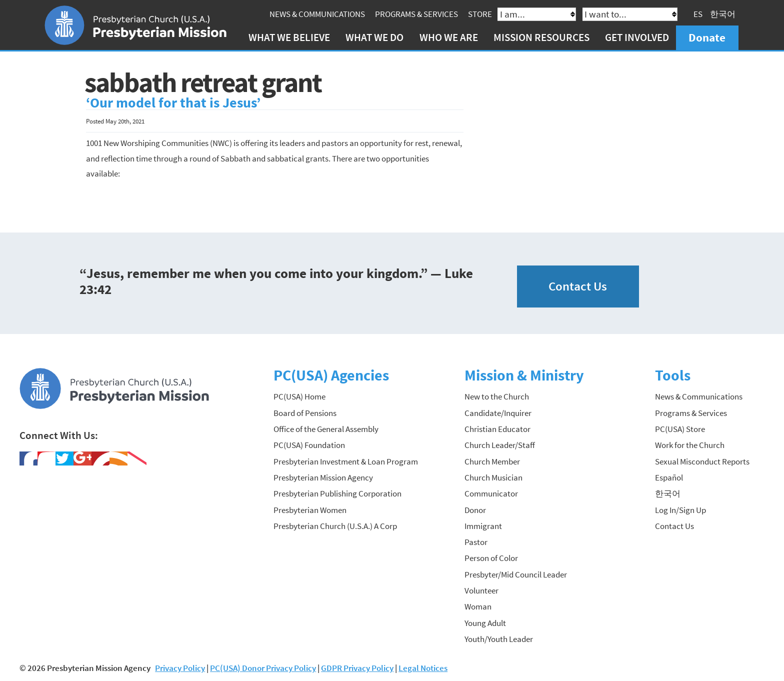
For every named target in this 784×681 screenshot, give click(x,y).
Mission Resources (541, 37)
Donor (475, 510)
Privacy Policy (180, 668)
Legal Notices (423, 668)
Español (669, 477)
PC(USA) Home (299, 396)
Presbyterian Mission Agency (323, 477)
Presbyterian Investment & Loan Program (346, 461)
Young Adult (485, 623)
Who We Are (449, 37)
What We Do (374, 37)
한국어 (723, 14)
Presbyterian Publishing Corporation (337, 493)
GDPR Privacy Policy (357, 668)
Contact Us (578, 286)
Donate (707, 37)
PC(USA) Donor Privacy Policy (263, 668)
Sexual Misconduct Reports (702, 461)
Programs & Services (416, 14)
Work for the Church (690, 445)
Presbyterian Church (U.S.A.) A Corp (335, 526)
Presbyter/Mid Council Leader (516, 574)
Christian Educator (497, 429)
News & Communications (317, 14)
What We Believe (289, 37)
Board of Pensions (305, 413)
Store (480, 14)
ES (698, 14)
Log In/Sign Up (680, 510)
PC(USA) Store (680, 429)
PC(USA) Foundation (309, 445)
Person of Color (491, 558)
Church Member (492, 461)
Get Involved (637, 37)
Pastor (476, 542)
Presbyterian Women (310, 510)
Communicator (491, 493)
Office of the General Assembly (326, 429)
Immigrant (483, 526)
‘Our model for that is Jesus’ (173, 103)
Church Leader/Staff (500, 445)
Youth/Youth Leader (499, 639)
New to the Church (497, 396)
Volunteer (481, 590)
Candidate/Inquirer (498, 413)
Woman (478, 606)
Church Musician (493, 477)
